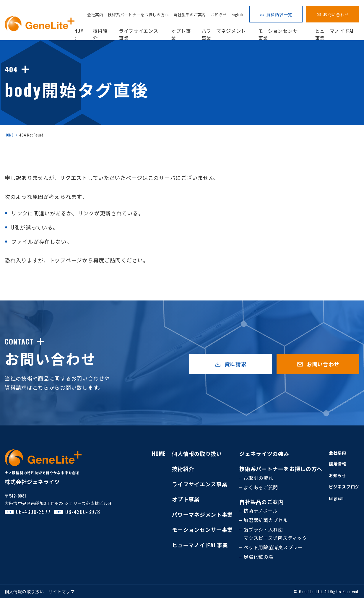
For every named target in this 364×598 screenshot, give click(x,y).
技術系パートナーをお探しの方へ (138, 14)
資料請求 (236, 364)
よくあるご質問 (261, 487)
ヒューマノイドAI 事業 (200, 545)
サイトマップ (61, 591)
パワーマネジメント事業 (202, 514)
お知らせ (219, 14)
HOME (9, 135)
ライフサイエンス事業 (200, 484)
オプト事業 (186, 499)
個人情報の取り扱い (197, 454)
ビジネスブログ (344, 486)
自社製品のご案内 (190, 14)
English (238, 14)
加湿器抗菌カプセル (266, 520)
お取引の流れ (258, 478)
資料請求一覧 (279, 14)
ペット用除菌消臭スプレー (273, 547)
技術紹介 (183, 469)
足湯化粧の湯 (258, 557)
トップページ (66, 260)
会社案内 (95, 14)
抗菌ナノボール (261, 511)
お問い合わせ (336, 14)
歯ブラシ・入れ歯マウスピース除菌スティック (275, 534)
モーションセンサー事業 (202, 529)
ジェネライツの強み (264, 454)
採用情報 (338, 464)
